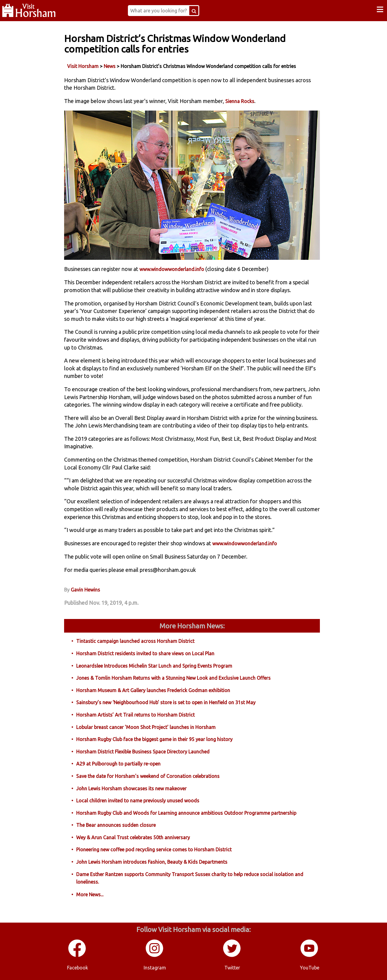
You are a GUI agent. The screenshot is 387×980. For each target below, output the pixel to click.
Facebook (78, 968)
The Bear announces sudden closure (116, 825)
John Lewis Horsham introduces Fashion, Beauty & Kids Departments (152, 862)
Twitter (232, 968)
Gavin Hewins (85, 590)
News (110, 66)
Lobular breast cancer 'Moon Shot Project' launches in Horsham (146, 727)
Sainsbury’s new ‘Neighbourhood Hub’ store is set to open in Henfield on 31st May (166, 702)
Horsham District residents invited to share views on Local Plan (145, 653)
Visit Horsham (83, 66)
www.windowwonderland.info (172, 269)
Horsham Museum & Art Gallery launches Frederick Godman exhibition (153, 690)
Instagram (155, 968)
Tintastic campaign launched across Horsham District (135, 641)
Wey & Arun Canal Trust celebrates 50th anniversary (133, 837)
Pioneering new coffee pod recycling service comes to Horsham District (154, 849)
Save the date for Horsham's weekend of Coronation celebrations (148, 776)
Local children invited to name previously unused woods (138, 801)
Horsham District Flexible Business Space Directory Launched (143, 752)
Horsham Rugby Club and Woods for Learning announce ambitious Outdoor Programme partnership (186, 813)
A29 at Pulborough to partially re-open (118, 764)
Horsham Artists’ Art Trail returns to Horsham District (135, 715)
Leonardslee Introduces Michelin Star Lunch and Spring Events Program (154, 666)
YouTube (310, 968)
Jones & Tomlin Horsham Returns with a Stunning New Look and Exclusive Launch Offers (173, 678)
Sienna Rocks (240, 101)
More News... (90, 895)
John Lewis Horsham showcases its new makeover (131, 788)
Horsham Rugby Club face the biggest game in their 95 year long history (154, 739)
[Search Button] (194, 11)
